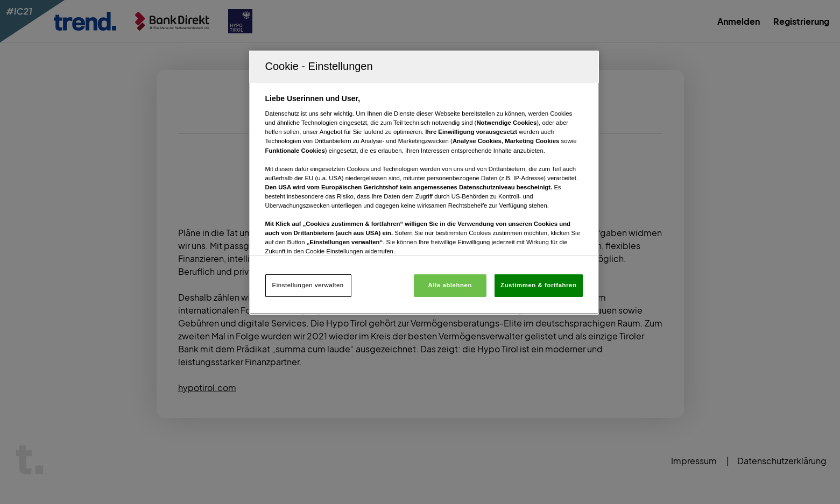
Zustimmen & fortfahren (538, 285)
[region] (424, 183)
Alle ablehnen (450, 285)
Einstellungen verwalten (308, 285)
